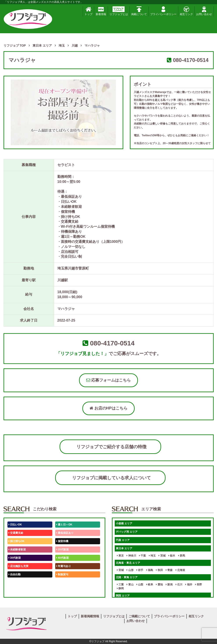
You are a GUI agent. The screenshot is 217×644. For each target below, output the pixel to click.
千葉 (142, 556)
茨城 (162, 556)
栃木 (172, 556)
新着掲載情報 (90, 616)
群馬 (182, 556)
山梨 (140, 584)
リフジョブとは (119, 11)
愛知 (159, 584)
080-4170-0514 (191, 60)
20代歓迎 (63, 549)
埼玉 (152, 556)
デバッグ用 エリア (127, 532)
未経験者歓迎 (17, 549)
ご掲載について (139, 616)
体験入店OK (17, 591)
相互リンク (186, 11)
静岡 (120, 588)
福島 (150, 570)
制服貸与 (62, 574)
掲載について (139, 11)
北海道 (180, 570)
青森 (169, 570)
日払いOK (15, 525)
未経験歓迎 (64, 583)
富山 (130, 584)
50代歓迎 (15, 583)
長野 (198, 584)
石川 (179, 584)
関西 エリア (123, 596)
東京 (120, 556)
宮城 (120, 570)
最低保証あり (65, 533)
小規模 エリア (124, 523)
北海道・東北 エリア (128, 563)
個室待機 (62, 541)
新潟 (169, 584)
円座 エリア (123, 540)
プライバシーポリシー (163, 11)
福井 (189, 584)
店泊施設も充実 (19, 566)
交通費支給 (16, 533)
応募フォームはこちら (108, 380)
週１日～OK (64, 525)
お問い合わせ (204, 11)
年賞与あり (64, 566)
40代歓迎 (63, 558)
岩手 (140, 570)
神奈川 (131, 556)
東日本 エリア (124, 548)
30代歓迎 (15, 558)
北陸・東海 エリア (127, 577)
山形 (130, 570)
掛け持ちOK (17, 541)
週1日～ (62, 591)
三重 (120, 584)
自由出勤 (15, 574)
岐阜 (150, 584)
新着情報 (101, 11)
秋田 (159, 570)
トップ (88, 11)
